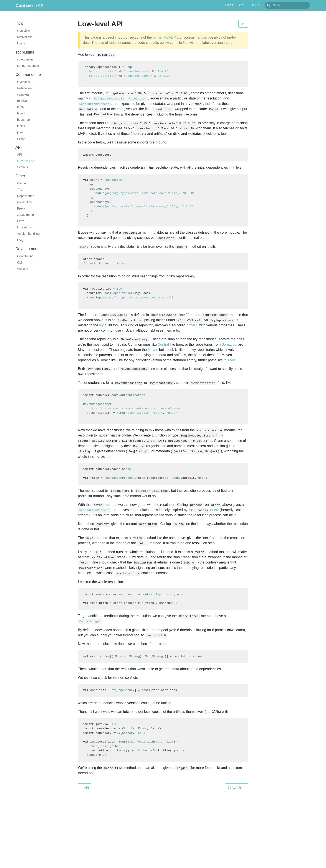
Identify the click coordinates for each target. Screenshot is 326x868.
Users (21, 43)
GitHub (264, 5)
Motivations (25, 37)
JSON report (26, 215)
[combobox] (292, 5)
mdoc (113, 43)
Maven (153, 350)
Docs (239, 5)
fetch (20, 107)
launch (22, 113)
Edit (243, 24)
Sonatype (229, 344)
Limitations (24, 227)
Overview (23, 31)
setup (21, 138)
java (20, 132)
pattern (192, 325)
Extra (21, 221)
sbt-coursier (25, 59)
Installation (24, 88)
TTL (20, 190)
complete (23, 94)
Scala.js (22, 167)
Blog (251, 5)
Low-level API (26, 161)
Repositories (26, 196)
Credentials (25, 202)
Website (23, 269)
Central (163, 344)
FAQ (20, 240)
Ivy (101, 325)
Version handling (28, 234)
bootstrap (23, 120)
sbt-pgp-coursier (28, 66)
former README (166, 37)
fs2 (217, 510)
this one (230, 360)
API (20, 155)
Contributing (25, 256)
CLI (20, 262)
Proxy (21, 208)
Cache (21, 183)
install (21, 126)
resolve (22, 101)
